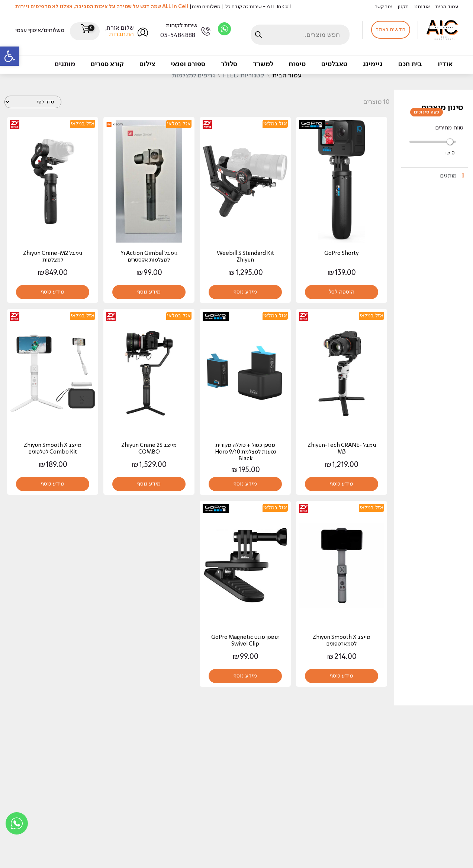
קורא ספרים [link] (107, 64)
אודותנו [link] (422, 7)
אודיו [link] (445, 64)
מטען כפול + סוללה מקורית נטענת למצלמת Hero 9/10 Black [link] (245, 452)
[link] (10, 56)
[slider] (450, 142)
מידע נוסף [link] (245, 292)
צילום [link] (147, 64)
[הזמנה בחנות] (33, 102)
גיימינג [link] (373, 64)
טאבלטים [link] (334, 64)
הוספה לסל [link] (342, 292)
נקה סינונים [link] (427, 112)
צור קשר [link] (383, 7)
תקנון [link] (403, 7)
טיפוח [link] (297, 64)
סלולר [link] (229, 64)
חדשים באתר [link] (391, 30)
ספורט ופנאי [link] (188, 64)
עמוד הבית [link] (447, 7)
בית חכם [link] (410, 64)
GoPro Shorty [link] (342, 254)
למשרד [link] (263, 64)
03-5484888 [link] (178, 36)
